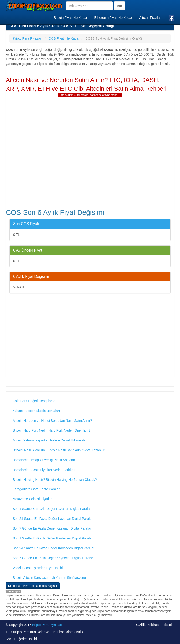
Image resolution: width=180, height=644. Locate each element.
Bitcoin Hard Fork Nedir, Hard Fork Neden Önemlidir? (51, 430)
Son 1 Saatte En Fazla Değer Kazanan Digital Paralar (52, 509)
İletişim (169, 625)
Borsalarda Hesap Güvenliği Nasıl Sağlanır (44, 460)
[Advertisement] (90, 340)
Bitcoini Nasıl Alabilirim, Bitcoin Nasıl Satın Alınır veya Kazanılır (58, 450)
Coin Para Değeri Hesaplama (34, 401)
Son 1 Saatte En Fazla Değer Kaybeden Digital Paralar (53, 538)
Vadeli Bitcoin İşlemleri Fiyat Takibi (38, 568)
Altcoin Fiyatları (150, 18)
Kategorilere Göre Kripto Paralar (36, 489)
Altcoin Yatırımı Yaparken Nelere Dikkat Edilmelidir (49, 440)
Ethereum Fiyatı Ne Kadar (113, 18)
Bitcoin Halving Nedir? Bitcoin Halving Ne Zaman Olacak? (55, 480)
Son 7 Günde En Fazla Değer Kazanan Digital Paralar (52, 528)
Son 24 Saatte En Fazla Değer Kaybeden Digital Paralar (54, 548)
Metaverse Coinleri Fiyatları (33, 499)
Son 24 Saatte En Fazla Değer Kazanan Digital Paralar (53, 519)
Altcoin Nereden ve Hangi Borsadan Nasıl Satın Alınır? (52, 421)
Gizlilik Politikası (148, 625)
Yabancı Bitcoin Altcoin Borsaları (36, 411)
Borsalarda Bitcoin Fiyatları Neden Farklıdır (44, 470)
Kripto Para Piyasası (47, 625)
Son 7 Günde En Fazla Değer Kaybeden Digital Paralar (53, 558)
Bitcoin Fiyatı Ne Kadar (70, 18)
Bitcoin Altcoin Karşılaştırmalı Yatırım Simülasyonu (49, 578)
